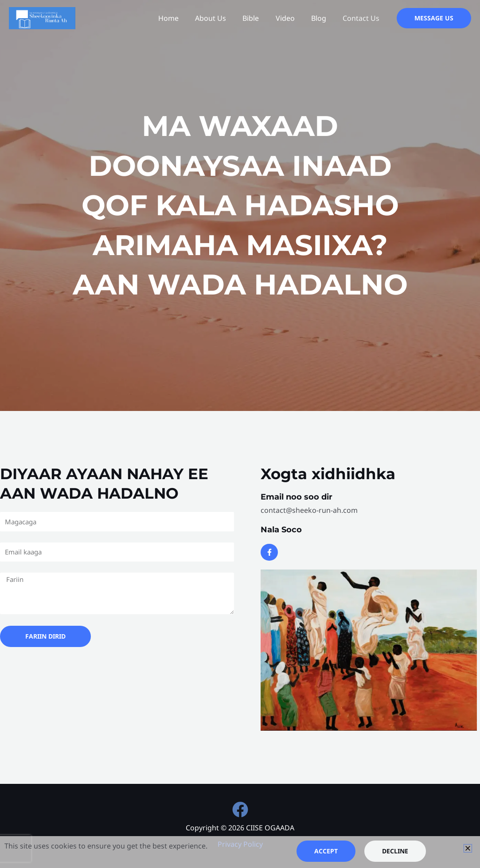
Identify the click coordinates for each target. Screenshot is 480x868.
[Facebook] (240, 810)
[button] (434, 18)
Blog (322, 18)
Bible (259, 18)
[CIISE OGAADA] (42, 17)
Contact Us (362, 18)
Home (181, 18)
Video (291, 18)
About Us (221, 18)
